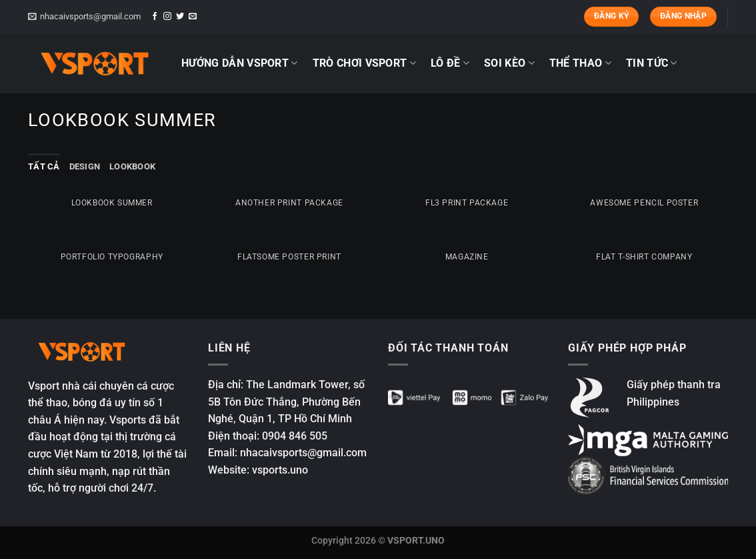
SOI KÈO (509, 63)
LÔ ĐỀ (450, 63)
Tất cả (44, 166)
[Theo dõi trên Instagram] (167, 17)
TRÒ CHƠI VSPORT (364, 63)
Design (85, 166)
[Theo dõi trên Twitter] (180, 17)
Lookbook (132, 166)
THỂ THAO (580, 63)
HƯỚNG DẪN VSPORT (240, 63)
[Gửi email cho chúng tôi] (193, 17)
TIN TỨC (652, 63)
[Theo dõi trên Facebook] (155, 17)
